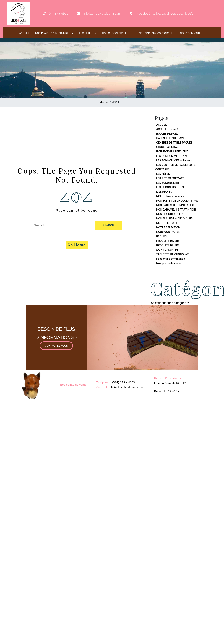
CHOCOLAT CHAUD (168, 147)
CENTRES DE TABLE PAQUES (174, 143)
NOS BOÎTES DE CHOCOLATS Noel (178, 201)
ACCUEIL (25, 33)
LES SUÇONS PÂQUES (170, 187)
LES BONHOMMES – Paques (174, 160)
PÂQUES (161, 236)
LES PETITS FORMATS (170, 178)
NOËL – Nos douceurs (170, 196)
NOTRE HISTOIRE (167, 223)
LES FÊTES (88, 33)
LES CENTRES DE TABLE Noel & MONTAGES (175, 167)
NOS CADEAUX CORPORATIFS (157, 33)
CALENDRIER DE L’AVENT (172, 138)
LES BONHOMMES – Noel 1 (173, 156)
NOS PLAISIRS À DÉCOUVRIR (55, 33)
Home (104, 102)
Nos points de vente (169, 263)
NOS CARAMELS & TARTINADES (176, 210)
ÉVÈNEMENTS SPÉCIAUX (172, 152)
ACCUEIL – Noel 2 (167, 129)
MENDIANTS (164, 192)
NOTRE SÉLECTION (168, 227)
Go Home (77, 245)
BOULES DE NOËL (167, 134)
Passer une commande (171, 259)
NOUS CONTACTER (191, 33)
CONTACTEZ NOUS (56, 346)
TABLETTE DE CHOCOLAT (172, 254)
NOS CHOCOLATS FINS (118, 33)
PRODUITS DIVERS (168, 241)
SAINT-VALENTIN (167, 250)
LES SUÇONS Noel (168, 183)
